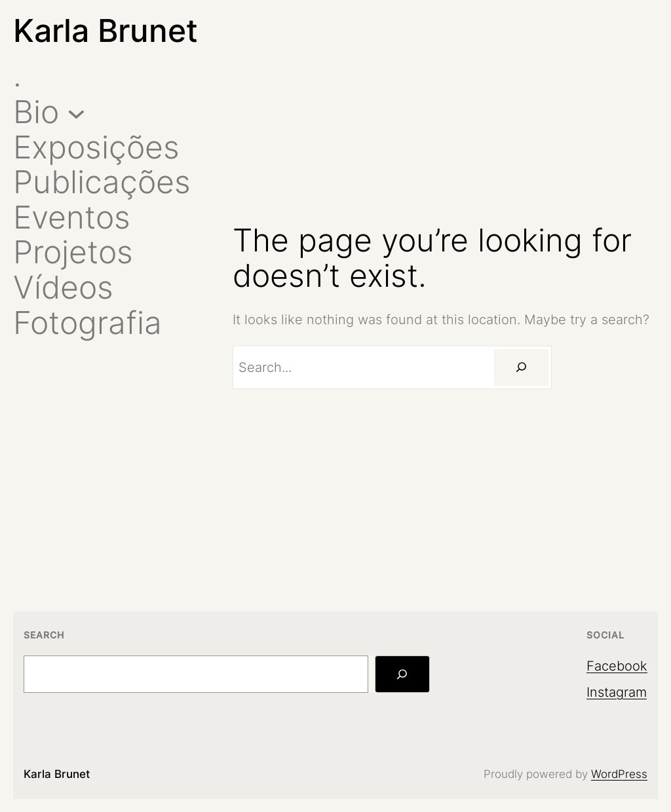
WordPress (619, 774)
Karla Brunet (105, 30)
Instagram (617, 692)
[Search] (521, 367)
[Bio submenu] (76, 112)
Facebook (617, 666)
